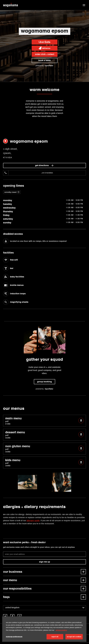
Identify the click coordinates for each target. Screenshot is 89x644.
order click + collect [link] (45, 54)
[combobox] (44, 608)
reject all (55, 637)
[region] (44, 629)
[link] (45, 42)
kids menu (44, 462)
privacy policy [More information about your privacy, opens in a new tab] (61, 630)
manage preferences (14, 637)
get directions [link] (44, 165)
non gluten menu (44, 449)
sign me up (45, 562)
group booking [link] (44, 382)
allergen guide (33, 521)
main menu (44, 421)
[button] (84, 5)
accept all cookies (74, 637)
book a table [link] (44, 60)
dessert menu (44, 435)
